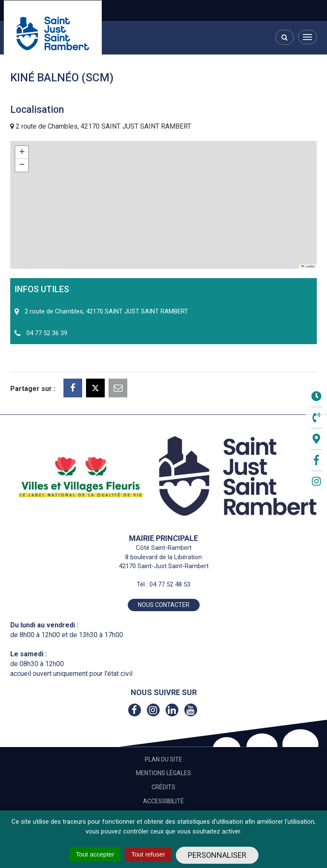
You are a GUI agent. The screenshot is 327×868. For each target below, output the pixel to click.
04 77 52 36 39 (47, 333)
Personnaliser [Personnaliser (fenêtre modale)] (217, 855)
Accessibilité (163, 801)
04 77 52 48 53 (170, 584)
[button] (22, 152)
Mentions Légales (163, 773)
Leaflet (308, 266)
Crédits (163, 787)
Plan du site (163, 759)
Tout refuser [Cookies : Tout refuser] (148, 854)
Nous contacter (164, 605)
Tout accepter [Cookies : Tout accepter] (95, 854)
